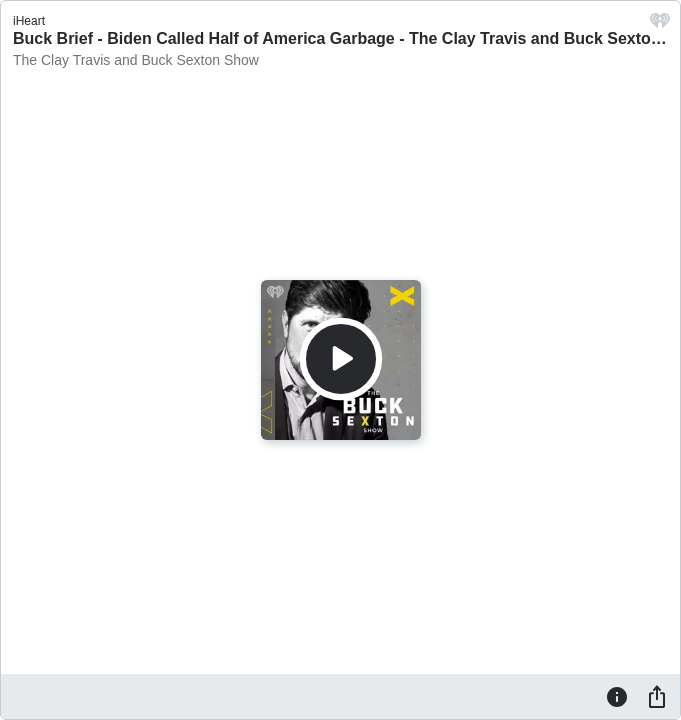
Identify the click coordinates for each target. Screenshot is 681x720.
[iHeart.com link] (660, 25)
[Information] (617, 696)
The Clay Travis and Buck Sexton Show (136, 60)
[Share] (657, 696)
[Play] (341, 359)
